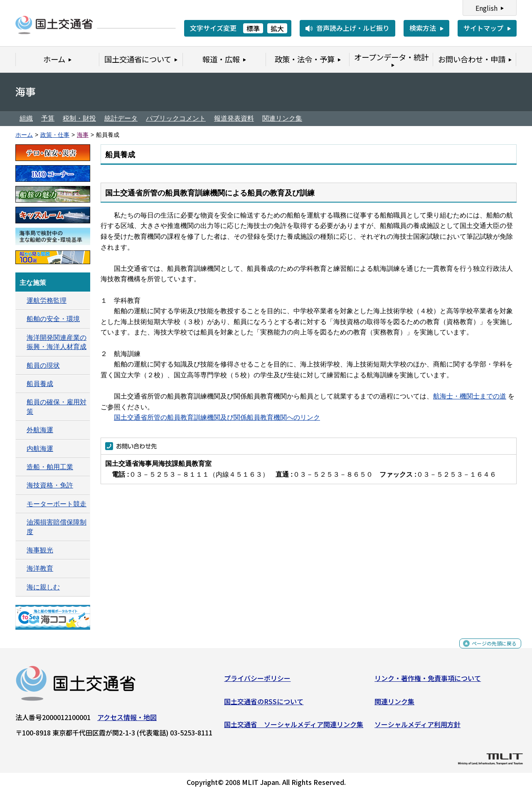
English (486, 8)
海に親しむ (43, 587)
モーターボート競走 (57, 504)
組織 (26, 118)
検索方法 (423, 28)
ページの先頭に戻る (487, 651)
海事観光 (40, 550)
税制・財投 (79, 118)
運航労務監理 (47, 301)
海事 (83, 135)
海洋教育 (40, 568)
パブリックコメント (176, 118)
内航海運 (40, 449)
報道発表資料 (234, 118)
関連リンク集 (282, 118)
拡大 (277, 28)
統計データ (121, 118)
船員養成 (40, 384)
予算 (48, 118)
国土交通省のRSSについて (264, 704)
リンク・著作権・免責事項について (428, 681)
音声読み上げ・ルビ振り (353, 28)
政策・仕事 (55, 135)
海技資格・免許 (50, 485)
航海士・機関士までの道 (470, 396)
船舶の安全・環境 (53, 319)
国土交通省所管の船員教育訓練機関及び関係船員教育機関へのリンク (217, 417)
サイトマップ (483, 28)
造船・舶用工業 (50, 467)
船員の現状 (43, 365)
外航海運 (40, 430)
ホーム (24, 135)
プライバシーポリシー (257, 681)
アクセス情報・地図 (127, 720)
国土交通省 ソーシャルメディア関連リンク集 (294, 728)
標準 (253, 28)
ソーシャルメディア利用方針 (417, 728)
